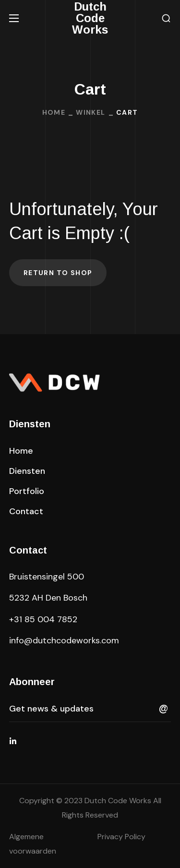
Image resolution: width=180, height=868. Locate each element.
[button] (166, 18)
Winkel (90, 112)
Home (54, 112)
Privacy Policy (121, 837)
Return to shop (58, 273)
